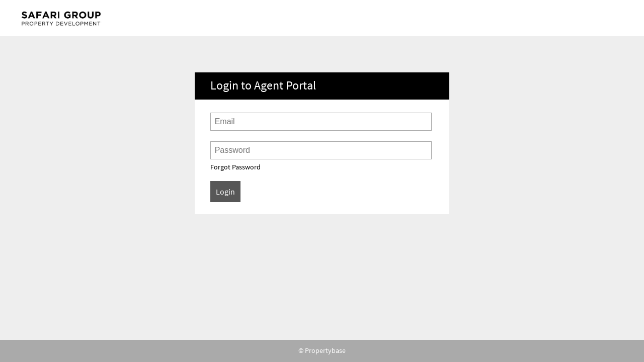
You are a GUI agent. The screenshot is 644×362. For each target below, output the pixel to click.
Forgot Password (235, 167)
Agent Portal (64, 18)
